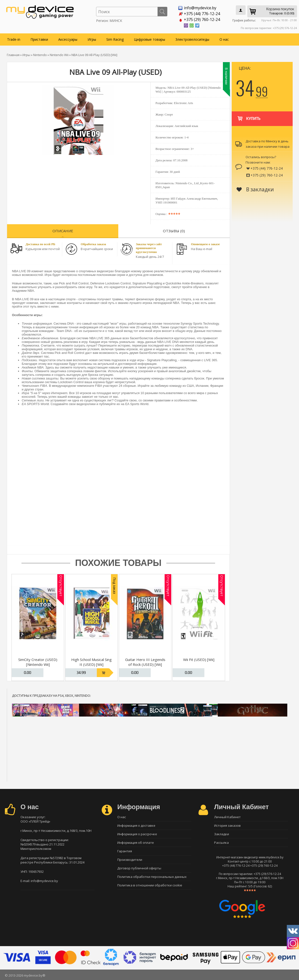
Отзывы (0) (174, 231)
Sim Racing (115, 39)
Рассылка (221, 843)
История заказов (227, 825)
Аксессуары (68, 39)
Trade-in (14, 39)
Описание (63, 231)
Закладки (222, 834)
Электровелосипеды (192, 39)
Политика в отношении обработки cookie (150, 885)
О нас (224, 39)
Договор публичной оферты (139, 868)
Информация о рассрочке (137, 834)
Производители (130, 860)
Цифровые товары (149, 39)
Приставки (39, 39)
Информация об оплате (136, 843)
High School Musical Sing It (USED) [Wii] (91, 662)
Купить (249, 116)
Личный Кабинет (227, 817)
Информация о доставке (136, 825)
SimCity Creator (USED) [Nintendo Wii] (38, 662)
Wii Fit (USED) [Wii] (199, 660)
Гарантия (125, 851)
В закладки (255, 189)
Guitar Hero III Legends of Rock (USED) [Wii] (145, 662)
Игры (92, 39)
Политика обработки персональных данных (152, 877)
